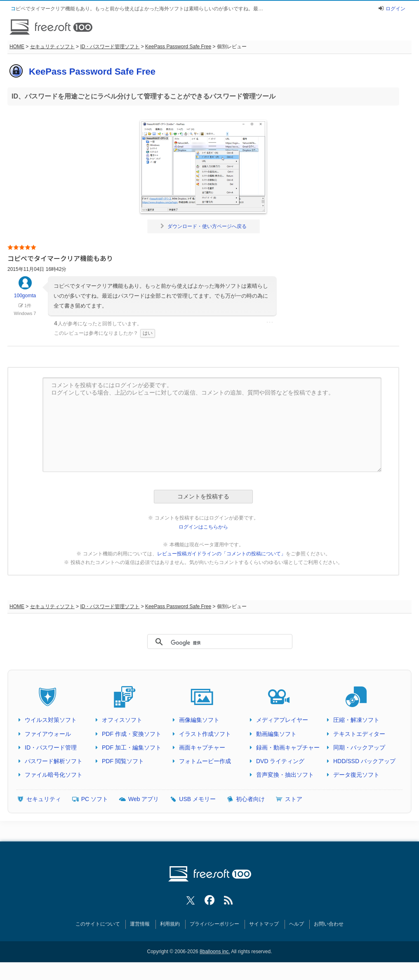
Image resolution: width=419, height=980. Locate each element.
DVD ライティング (280, 761)
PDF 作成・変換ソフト (132, 734)
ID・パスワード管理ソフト (110, 47)
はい (148, 333)
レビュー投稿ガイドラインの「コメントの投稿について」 (221, 554)
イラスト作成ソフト (205, 734)
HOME (17, 47)
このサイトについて (98, 924)
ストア (294, 799)
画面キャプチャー (202, 747)
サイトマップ (264, 924)
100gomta (25, 291)
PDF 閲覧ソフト (123, 761)
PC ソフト (95, 799)
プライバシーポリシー (214, 924)
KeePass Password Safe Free (178, 47)
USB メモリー (197, 799)
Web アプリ (144, 799)
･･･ (270, 322)
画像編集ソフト (199, 720)
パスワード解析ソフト (54, 761)
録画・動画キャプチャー (288, 747)
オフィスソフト (122, 720)
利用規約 (170, 924)
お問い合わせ (329, 924)
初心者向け (250, 799)
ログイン (395, 9)
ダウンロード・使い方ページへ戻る (204, 226)
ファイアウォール (48, 734)
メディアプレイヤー (282, 720)
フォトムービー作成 (205, 761)
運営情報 (140, 924)
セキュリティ (44, 799)
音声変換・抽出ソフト (285, 775)
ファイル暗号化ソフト (54, 775)
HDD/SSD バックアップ (364, 761)
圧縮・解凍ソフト (356, 720)
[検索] (216, 643)
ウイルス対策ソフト (51, 720)
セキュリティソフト (52, 47)
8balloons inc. (215, 952)
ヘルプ (297, 924)
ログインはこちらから (203, 527)
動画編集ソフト (276, 734)
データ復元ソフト (356, 775)
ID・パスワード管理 (51, 747)
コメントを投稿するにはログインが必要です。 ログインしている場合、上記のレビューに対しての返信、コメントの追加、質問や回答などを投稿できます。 (212, 425)
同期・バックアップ (359, 747)
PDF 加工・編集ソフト (132, 747)
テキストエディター (359, 734)
